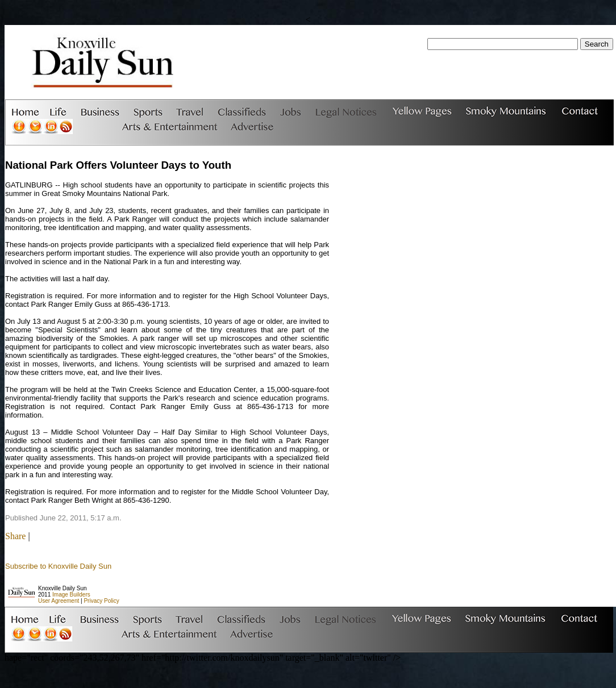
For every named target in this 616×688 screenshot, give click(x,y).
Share (15, 536)
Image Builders (71, 595)
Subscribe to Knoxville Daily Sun (58, 566)
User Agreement (59, 601)
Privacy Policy (101, 601)
